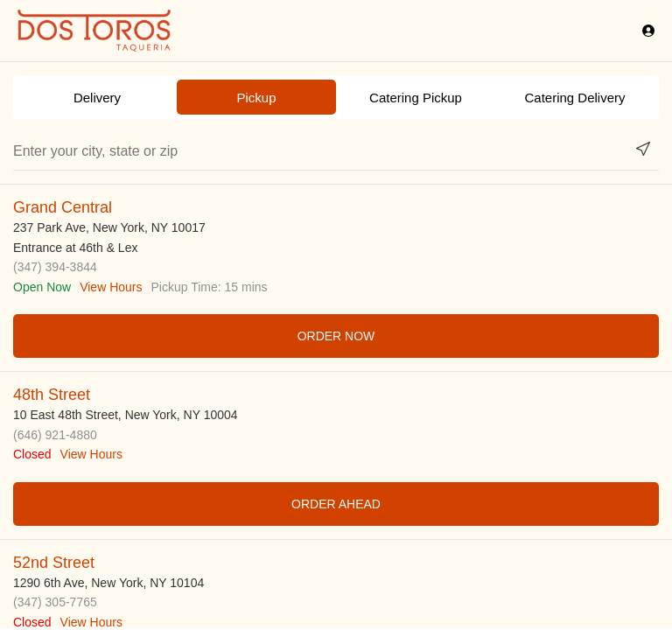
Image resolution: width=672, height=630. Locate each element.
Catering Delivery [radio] (574, 98)
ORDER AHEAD (336, 504)
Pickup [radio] (256, 98)
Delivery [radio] (97, 98)
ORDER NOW (336, 336)
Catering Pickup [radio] (416, 98)
